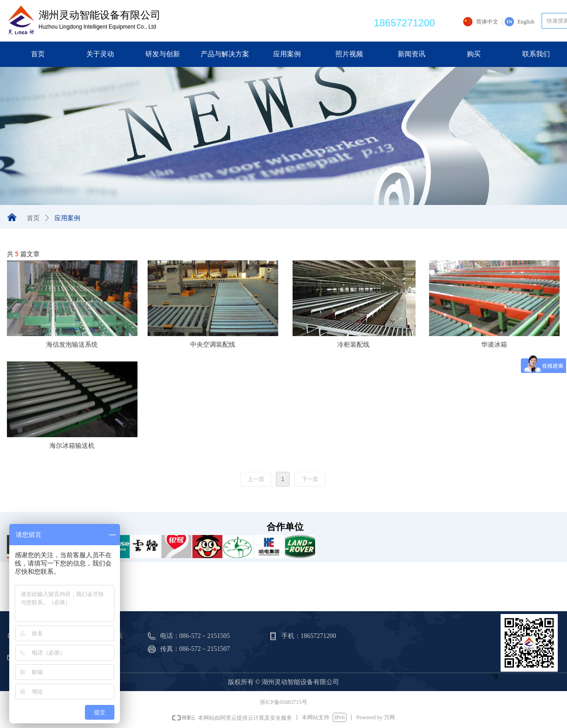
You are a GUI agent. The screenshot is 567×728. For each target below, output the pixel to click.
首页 (38, 54)
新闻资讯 (412, 54)
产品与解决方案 (225, 54)
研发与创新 (163, 54)
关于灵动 (100, 54)
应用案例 (287, 54)
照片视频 (349, 54)
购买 (474, 54)
